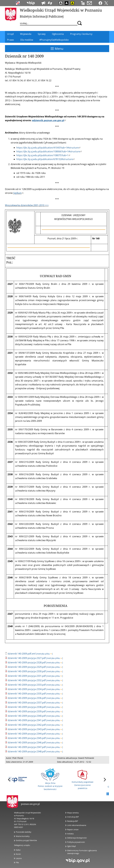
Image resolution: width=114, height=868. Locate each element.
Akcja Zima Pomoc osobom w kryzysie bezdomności (50, 780)
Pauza (108, 794)
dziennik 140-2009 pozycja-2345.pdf (27, 738)
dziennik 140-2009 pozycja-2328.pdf (27, 662)
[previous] (10, 780)
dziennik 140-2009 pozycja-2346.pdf (27, 742)
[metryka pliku (44, 654)
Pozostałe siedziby (24, 832)
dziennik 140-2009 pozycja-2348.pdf (27, 751)
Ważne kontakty (23, 836)
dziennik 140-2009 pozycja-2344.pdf (27, 734)
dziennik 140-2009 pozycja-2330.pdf (27, 671)
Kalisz (18, 850)
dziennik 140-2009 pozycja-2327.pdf (27, 658)
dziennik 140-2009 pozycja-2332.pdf (27, 680)
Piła (17, 862)
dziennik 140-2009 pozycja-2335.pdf (27, 694)
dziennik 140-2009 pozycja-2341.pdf (27, 720)
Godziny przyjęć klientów (26, 840)
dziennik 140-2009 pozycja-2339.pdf (27, 711)
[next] (105, 780)
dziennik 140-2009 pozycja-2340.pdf (27, 716)
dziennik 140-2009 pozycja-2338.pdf (27, 707)
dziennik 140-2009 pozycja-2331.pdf (27, 676)
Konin (18, 854)
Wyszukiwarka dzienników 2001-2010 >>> (27, 205)
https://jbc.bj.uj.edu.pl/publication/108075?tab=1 (43, 155)
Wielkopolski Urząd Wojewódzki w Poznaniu (61, 10)
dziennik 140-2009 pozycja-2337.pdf (27, 703)
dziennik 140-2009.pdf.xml (22, 654)
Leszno (19, 858)
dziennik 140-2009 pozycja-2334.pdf (27, 689)
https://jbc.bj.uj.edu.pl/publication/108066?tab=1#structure (49, 151)
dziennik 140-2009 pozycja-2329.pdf (27, 667)
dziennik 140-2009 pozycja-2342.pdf (27, 725)
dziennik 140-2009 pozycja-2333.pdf (27, 685)
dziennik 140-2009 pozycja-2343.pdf (27, 729)
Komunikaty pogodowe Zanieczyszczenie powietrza (83, 780)
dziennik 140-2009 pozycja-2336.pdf (27, 698)
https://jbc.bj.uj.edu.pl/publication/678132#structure (45, 159)
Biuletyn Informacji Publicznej (42, 16)
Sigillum (18, 193)
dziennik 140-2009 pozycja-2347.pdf (27, 747)
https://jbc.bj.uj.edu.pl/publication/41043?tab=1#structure (48, 148)
